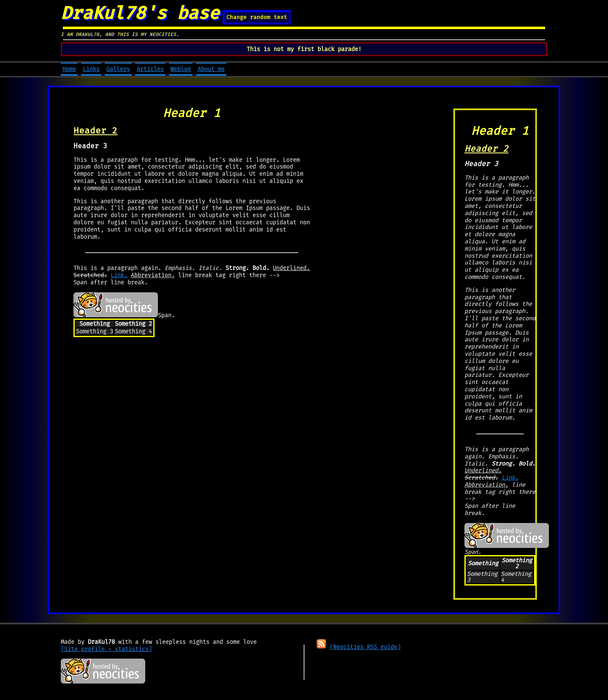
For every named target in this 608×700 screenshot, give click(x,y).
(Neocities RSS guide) (365, 647)
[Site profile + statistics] (106, 649)
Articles (150, 69)
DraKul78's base (140, 13)
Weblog (181, 69)
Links (91, 69)
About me (211, 69)
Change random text (257, 17)
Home (69, 69)
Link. (119, 275)
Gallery (118, 69)
